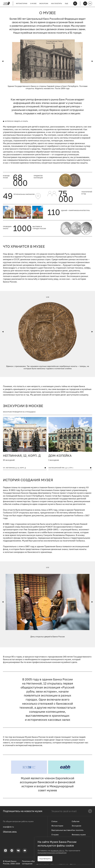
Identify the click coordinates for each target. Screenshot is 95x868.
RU (85, 3)
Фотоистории (22, 3)
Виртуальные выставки (62, 830)
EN (90, 3)
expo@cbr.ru (8, 827)
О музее (33, 3)
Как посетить (57, 3)
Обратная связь (10, 832)
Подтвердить (45, 859)
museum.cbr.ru (57, 850)
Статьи (54, 821)
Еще (66, 3)
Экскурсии (44, 3)
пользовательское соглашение (52, 853)
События (76, 821)
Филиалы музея (79, 835)
